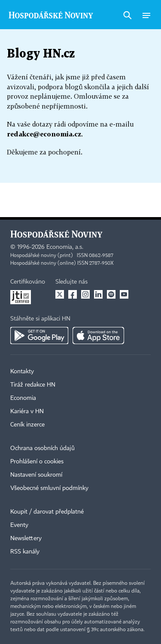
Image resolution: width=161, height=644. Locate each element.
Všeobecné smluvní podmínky (49, 488)
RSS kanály (25, 552)
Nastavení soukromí (36, 475)
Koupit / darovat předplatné (47, 512)
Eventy (19, 525)
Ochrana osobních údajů (43, 448)
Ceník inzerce (27, 425)
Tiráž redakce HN (33, 385)
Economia (23, 398)
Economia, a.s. (65, 247)
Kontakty (22, 372)
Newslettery (26, 538)
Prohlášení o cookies (37, 462)
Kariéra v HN (27, 411)
